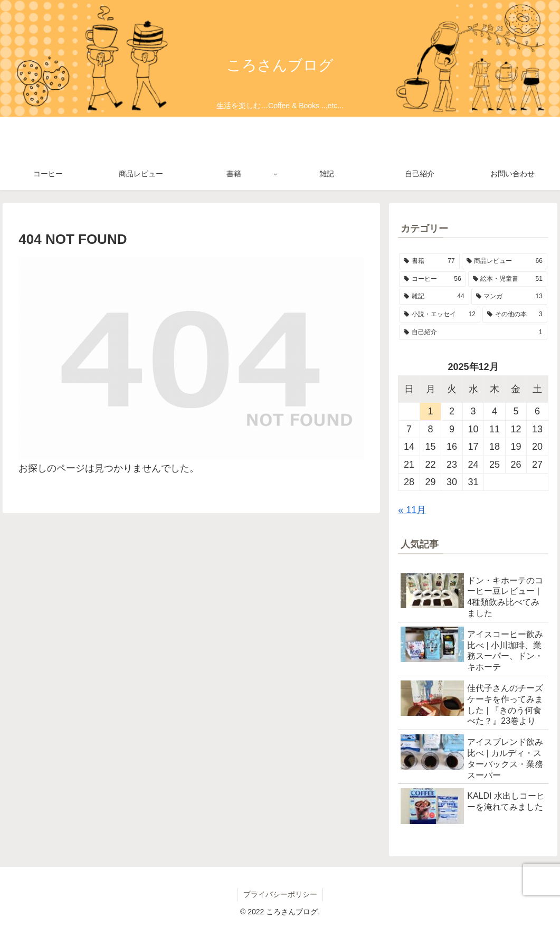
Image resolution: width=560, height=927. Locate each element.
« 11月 (412, 510)
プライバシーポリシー (280, 894)
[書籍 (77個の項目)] (429, 261)
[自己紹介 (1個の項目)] (473, 333)
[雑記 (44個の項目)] (434, 297)
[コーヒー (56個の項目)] (432, 279)
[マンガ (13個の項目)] (509, 297)
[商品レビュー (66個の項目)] (505, 261)
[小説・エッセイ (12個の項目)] (440, 315)
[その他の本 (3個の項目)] (515, 315)
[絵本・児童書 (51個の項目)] (508, 279)
